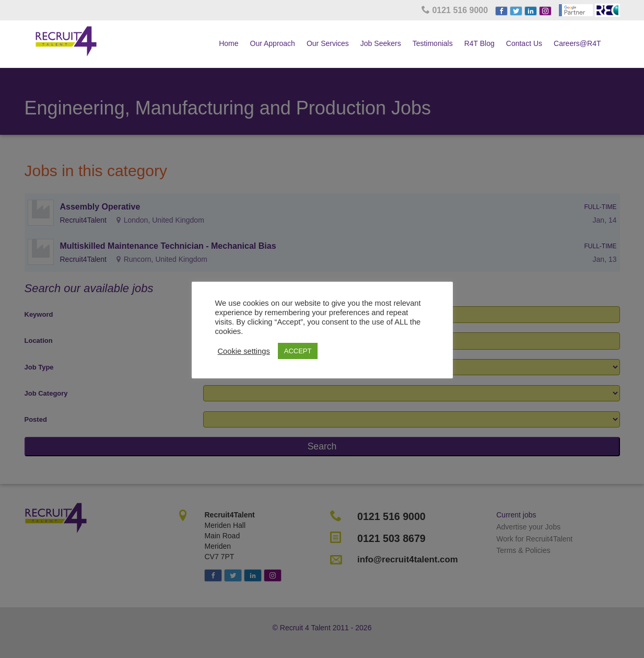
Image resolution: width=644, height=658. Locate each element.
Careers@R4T (577, 43)
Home (229, 43)
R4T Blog (479, 43)
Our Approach (273, 43)
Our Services (328, 43)
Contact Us (524, 43)
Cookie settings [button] (244, 351)
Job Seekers (381, 43)
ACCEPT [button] (298, 351)
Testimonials (433, 43)
